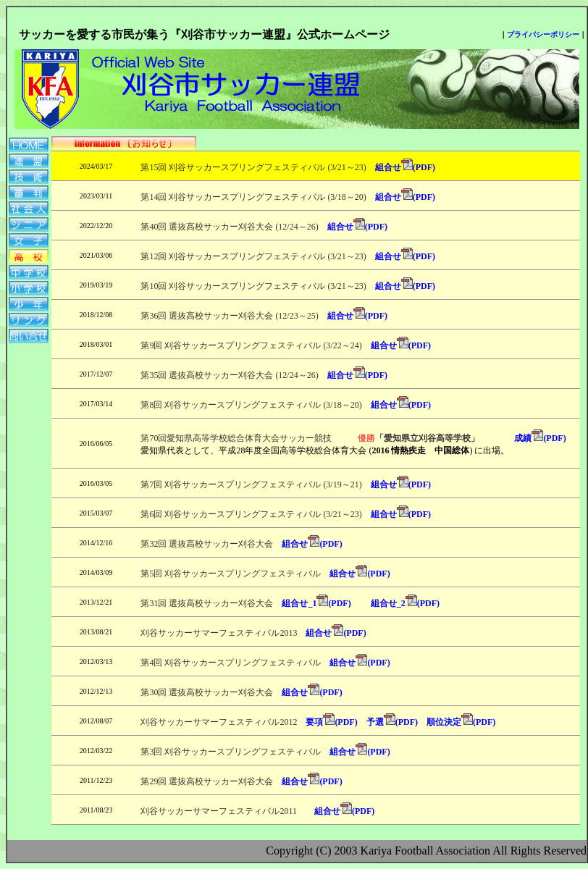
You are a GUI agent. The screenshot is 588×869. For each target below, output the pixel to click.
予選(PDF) (392, 722)
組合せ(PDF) (405, 167)
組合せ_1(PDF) (316, 603)
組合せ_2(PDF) (405, 603)
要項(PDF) (331, 722)
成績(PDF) (527, 438)
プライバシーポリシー (543, 34)
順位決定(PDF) (461, 722)
